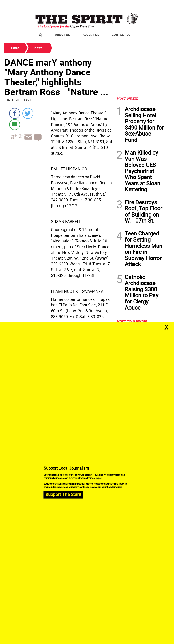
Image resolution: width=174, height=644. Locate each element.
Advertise (91, 35)
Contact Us (121, 35)
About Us (63, 35)
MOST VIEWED (127, 99)
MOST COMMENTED (132, 321)
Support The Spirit (63, 495)
